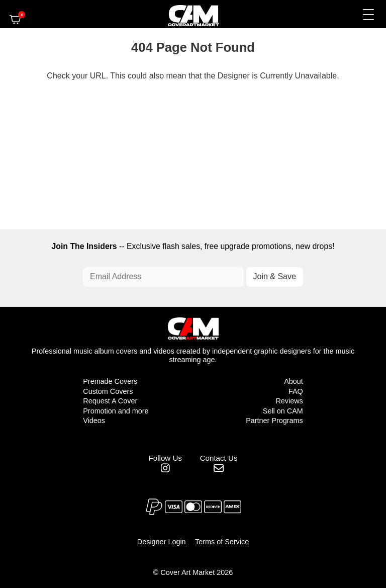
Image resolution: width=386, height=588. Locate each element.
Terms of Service (222, 542)
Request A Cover (110, 401)
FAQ (296, 391)
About (294, 381)
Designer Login (162, 542)
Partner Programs (274, 421)
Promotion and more (116, 411)
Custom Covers (108, 391)
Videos (94, 421)
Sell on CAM (283, 411)
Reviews (289, 401)
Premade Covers (110, 381)
